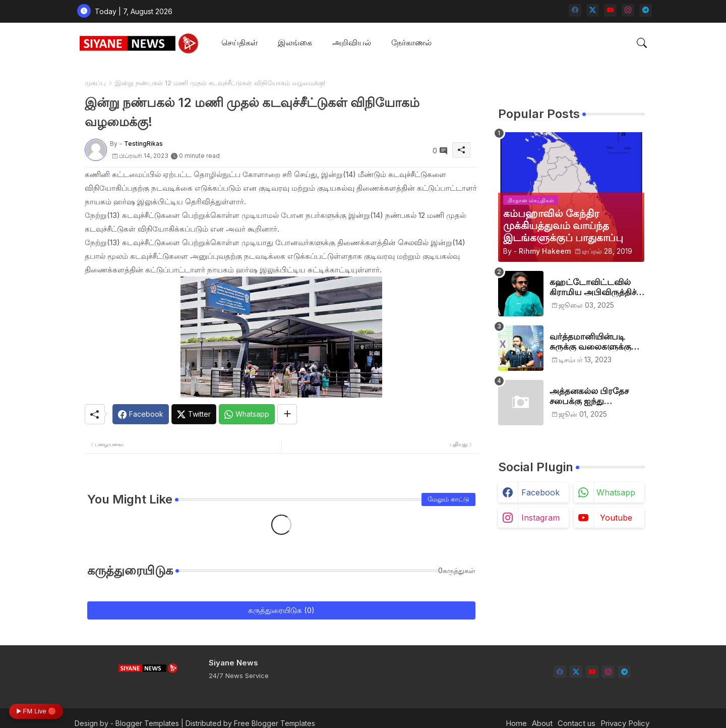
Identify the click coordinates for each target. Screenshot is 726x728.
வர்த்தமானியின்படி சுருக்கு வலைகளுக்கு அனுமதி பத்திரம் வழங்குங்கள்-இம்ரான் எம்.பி (593, 342)
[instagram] (628, 10)
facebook (540, 492)
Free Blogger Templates (275, 723)
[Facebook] (141, 414)
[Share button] (287, 414)
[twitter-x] (593, 10)
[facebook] (575, 10)
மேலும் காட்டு (448, 499)
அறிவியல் (352, 42)
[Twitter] (194, 414)
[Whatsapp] (247, 414)
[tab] (239, 43)
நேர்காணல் (411, 42)
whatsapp (616, 492)
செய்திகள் (239, 42)
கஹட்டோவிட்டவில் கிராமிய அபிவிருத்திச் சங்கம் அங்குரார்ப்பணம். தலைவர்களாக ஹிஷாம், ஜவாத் (597, 287)
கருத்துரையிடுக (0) (281, 610)
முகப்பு (95, 83)
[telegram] (646, 10)
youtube (616, 518)
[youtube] (610, 10)
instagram (540, 518)
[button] (642, 43)
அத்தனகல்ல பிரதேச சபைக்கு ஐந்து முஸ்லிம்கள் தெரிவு (589, 396)
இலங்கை (295, 42)
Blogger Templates (147, 723)
